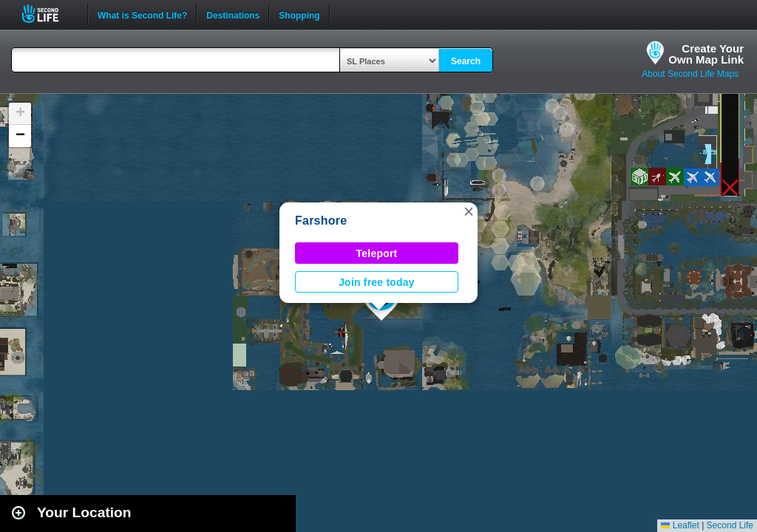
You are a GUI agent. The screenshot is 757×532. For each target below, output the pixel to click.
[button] (469, 211)
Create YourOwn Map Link (706, 54)
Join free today (377, 282)
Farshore (321, 221)
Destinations (233, 14)
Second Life (48, 14)
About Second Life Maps (690, 74)
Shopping (299, 14)
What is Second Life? (142, 14)
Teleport (377, 253)
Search (466, 61)
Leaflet (680, 525)
